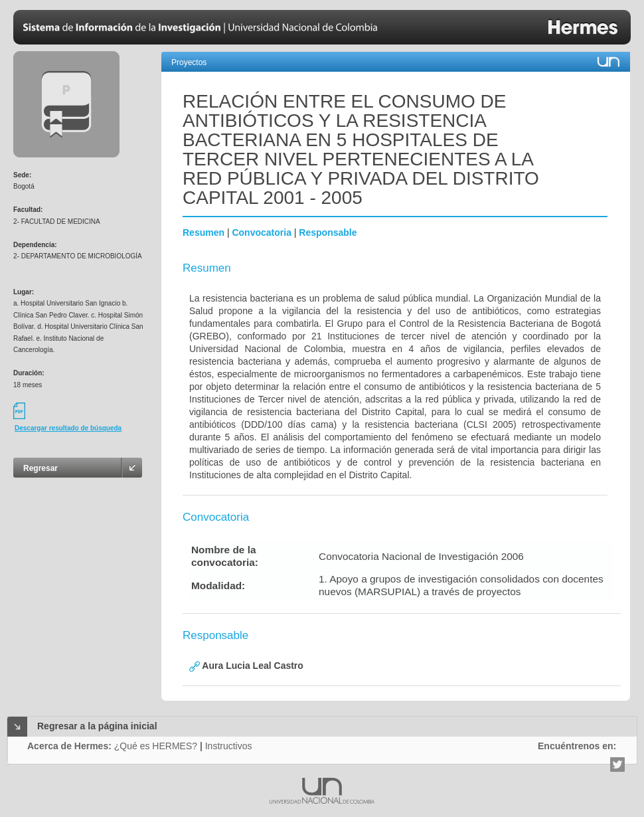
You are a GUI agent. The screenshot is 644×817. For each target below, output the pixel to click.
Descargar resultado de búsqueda (68, 428)
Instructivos (229, 746)
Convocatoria (261, 232)
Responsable (328, 232)
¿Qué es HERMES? (156, 746)
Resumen (203, 232)
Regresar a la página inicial (97, 726)
